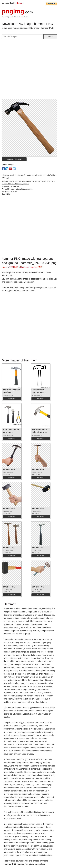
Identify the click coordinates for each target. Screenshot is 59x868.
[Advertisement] (29, 70)
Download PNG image (14, 159)
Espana (19, 3)
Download (12, 399)
